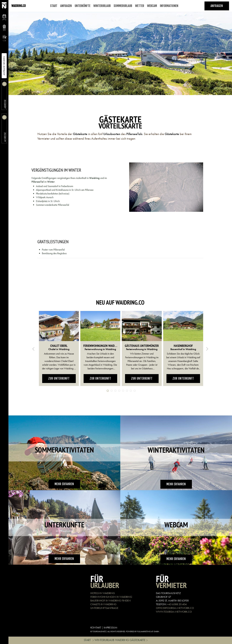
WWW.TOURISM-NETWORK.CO (174, 612)
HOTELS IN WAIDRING (103, 593)
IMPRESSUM (111, 627)
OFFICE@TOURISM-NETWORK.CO (175, 608)
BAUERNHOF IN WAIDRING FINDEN (111, 600)
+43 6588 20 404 (177, 604)
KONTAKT (96, 627)
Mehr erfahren (64, 484)
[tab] (108, 391)
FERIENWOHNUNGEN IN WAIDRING (111, 597)
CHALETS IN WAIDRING (103, 604)
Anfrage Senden (4, 66)
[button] (33, 349)
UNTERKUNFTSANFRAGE (104, 608)
